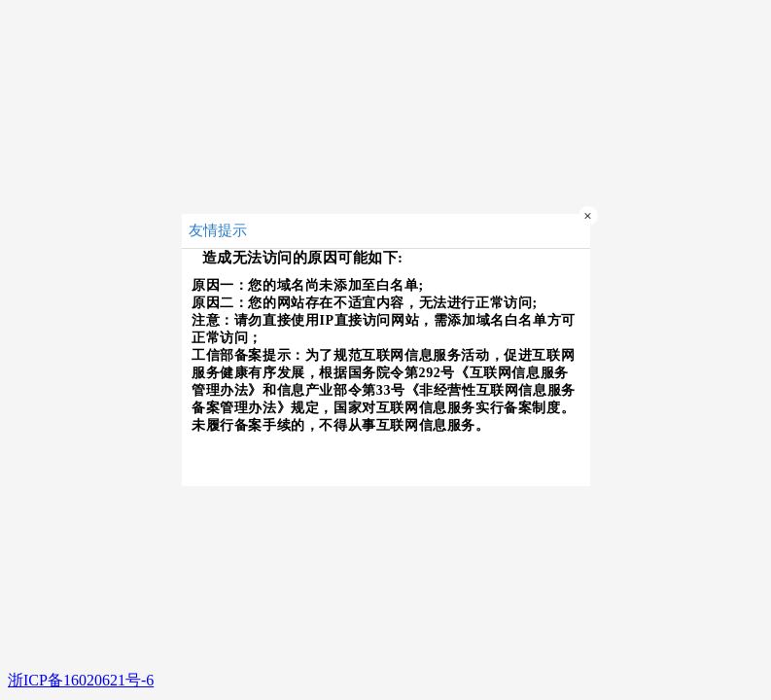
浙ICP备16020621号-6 (81, 680)
